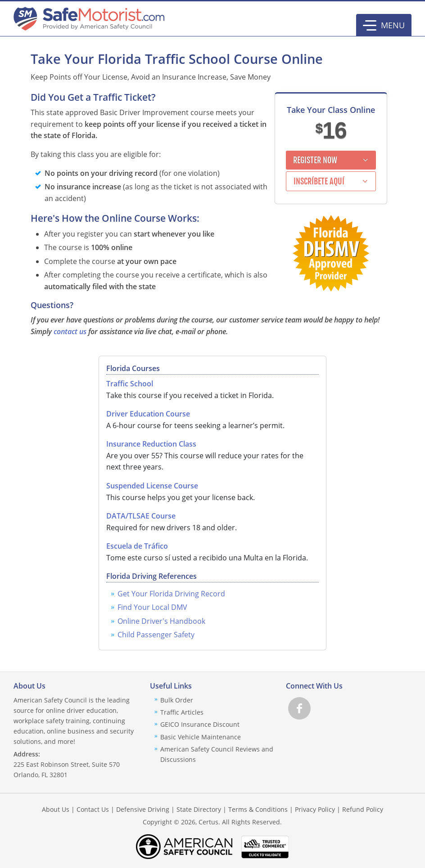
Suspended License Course (152, 486)
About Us (56, 809)
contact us (70, 331)
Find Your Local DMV (152, 607)
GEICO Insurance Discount (200, 724)
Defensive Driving (143, 809)
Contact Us (93, 809)
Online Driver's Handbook (161, 621)
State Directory (199, 809)
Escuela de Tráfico (137, 546)
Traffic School (130, 384)
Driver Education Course (148, 414)
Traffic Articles (182, 712)
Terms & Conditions (258, 809)
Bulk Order (177, 700)
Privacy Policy (315, 809)
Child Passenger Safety (156, 635)
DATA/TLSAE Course (141, 516)
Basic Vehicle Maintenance (201, 737)
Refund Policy (363, 809)
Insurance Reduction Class (151, 444)
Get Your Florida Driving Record (171, 594)
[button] (384, 25)
